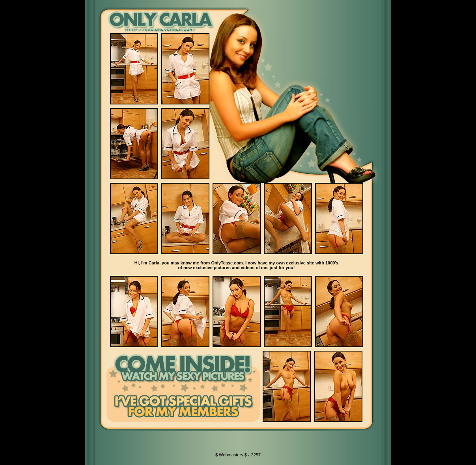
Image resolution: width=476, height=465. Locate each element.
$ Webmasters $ (232, 455)
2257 (256, 455)
